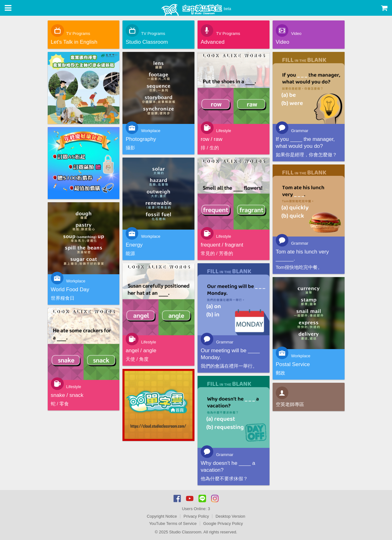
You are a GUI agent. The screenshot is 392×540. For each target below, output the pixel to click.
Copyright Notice (162, 516)
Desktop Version (230, 516)
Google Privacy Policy (223, 523)
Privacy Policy (196, 516)
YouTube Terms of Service (173, 523)
